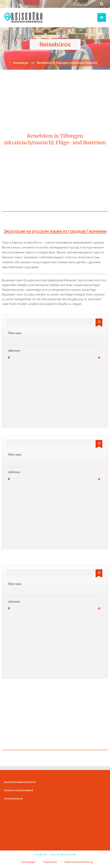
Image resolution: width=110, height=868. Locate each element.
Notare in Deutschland (19, 791)
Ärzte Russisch (14, 799)
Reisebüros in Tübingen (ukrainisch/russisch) (67, 63)
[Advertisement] (55, 184)
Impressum (50, 863)
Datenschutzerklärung (79, 863)
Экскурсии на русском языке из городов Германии (55, 231)
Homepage (21, 63)
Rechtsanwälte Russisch (20, 782)
